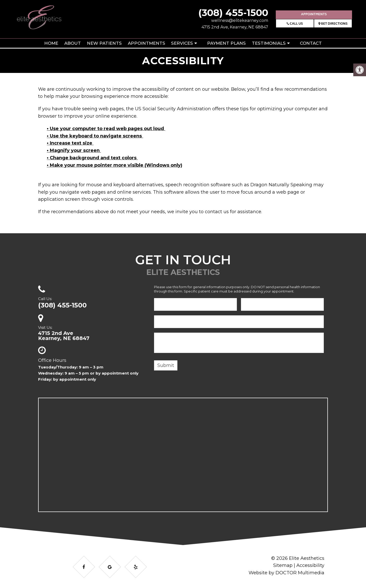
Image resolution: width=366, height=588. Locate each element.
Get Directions (333, 24)
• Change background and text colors (92, 158)
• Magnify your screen (74, 150)
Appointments (314, 15)
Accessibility (310, 565)
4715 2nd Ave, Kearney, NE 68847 (235, 27)
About (73, 43)
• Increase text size (70, 143)
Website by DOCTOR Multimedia (286, 573)
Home (51, 43)
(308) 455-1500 (233, 13)
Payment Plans (226, 43)
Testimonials (269, 43)
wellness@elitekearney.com (240, 20)
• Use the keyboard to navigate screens (95, 136)
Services (182, 43)
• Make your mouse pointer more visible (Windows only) (115, 165)
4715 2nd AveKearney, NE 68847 (64, 336)
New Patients (104, 43)
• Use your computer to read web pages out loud (106, 129)
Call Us (295, 24)
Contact (311, 43)
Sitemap (283, 565)
